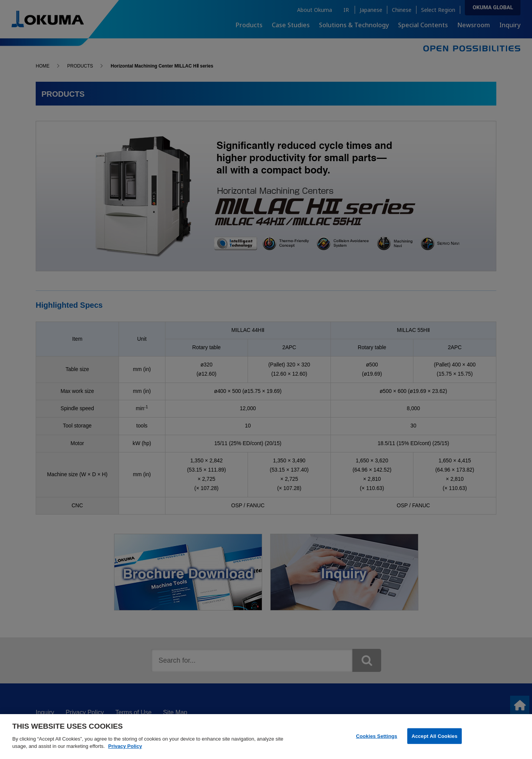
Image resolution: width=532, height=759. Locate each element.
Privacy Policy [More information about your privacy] (125, 750)
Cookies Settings (377, 740)
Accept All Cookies (435, 740)
